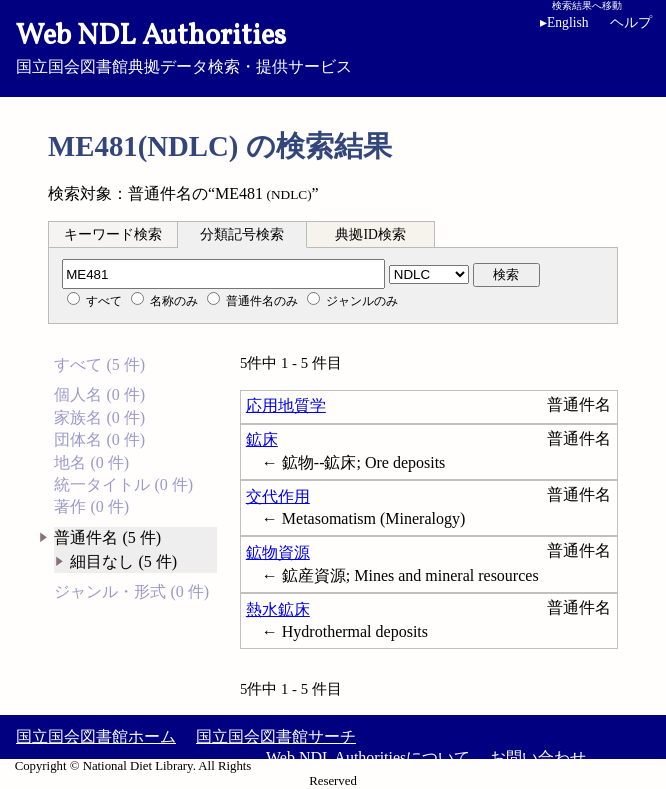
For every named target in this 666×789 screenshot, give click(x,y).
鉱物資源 (278, 552)
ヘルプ (631, 22)
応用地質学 (286, 405)
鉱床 (262, 439)
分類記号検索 (242, 234)
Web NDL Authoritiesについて (368, 757)
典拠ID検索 (370, 234)
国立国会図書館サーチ (276, 736)
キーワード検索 (113, 234)
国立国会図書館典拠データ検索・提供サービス (333, 46)
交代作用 (278, 496)
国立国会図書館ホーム (96, 736)
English (568, 22)
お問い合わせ (538, 757)
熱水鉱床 (278, 609)
